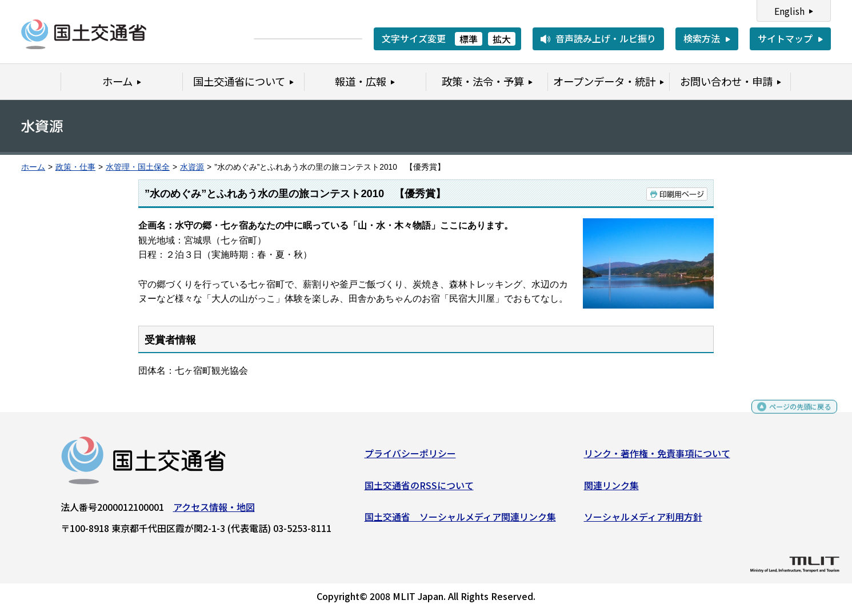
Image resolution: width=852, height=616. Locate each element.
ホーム (33, 167)
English (789, 11)
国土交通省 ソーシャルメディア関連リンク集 (460, 521)
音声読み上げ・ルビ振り (606, 38)
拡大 (502, 39)
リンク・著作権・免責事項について (657, 458)
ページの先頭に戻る (791, 416)
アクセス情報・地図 (214, 511)
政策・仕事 (75, 167)
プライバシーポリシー (410, 458)
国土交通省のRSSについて (419, 489)
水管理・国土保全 (138, 167)
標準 (469, 39)
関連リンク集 (611, 489)
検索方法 (702, 38)
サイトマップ (785, 38)
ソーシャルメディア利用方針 (643, 521)
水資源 (192, 167)
